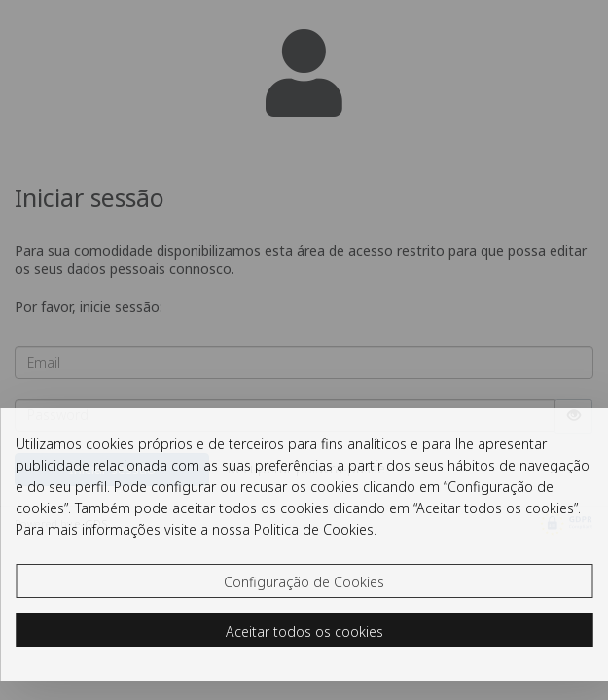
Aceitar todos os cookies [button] (304, 631)
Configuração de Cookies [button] (304, 582)
